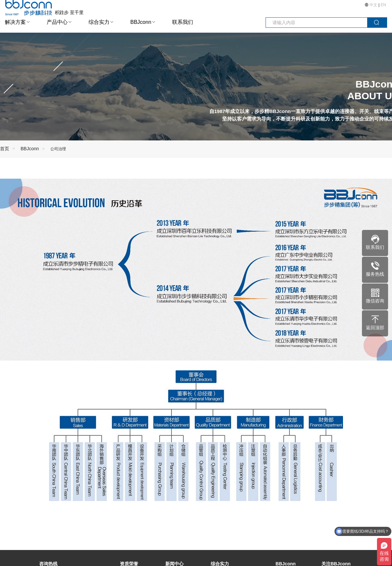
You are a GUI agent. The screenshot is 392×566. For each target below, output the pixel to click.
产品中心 (57, 22)
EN (383, 5)
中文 (374, 5)
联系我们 (183, 22)
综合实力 (99, 22)
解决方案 (15, 22)
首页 (5, 149)
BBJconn (141, 22)
